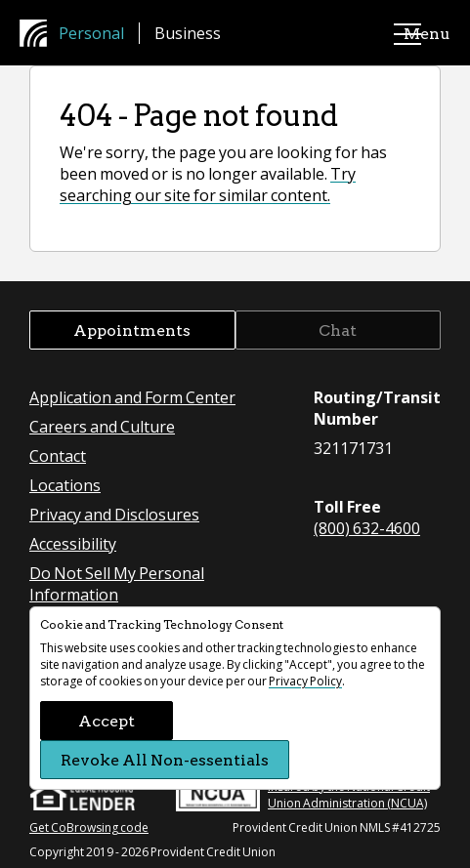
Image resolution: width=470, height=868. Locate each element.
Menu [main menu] (407, 34)
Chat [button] (338, 330)
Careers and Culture (102, 426)
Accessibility (73, 543)
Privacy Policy (305, 681)
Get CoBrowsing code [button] (89, 827)
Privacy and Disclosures (114, 514)
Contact (58, 455)
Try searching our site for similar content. (208, 184)
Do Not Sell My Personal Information (117, 583)
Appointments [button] (132, 330)
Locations (65, 485)
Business (188, 33)
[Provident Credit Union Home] (39, 33)
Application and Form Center (132, 397)
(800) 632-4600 (367, 528)
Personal (91, 33)
